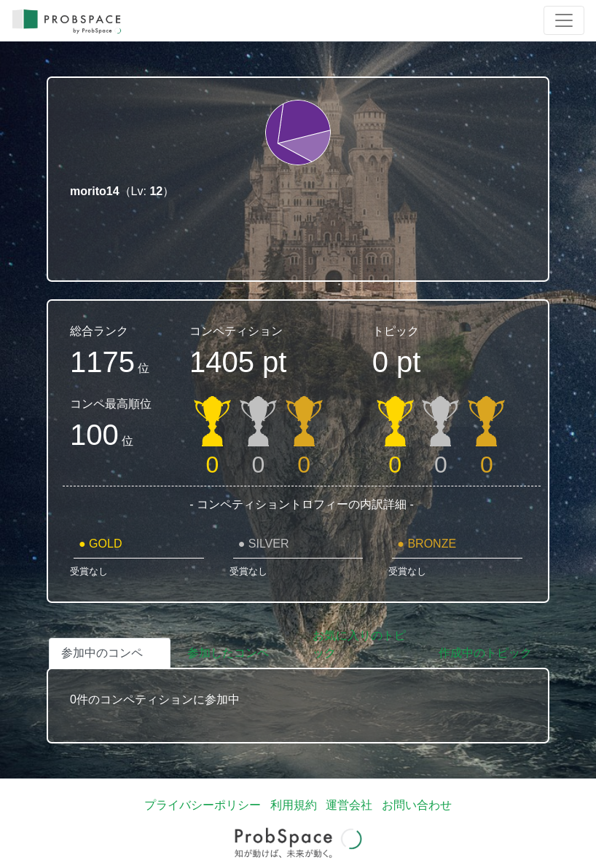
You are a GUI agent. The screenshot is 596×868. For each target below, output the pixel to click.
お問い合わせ (417, 805)
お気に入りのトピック (359, 644)
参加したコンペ (228, 653)
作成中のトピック (485, 653)
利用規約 (294, 805)
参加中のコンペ (102, 653)
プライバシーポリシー (203, 805)
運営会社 (349, 805)
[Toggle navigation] (564, 20)
